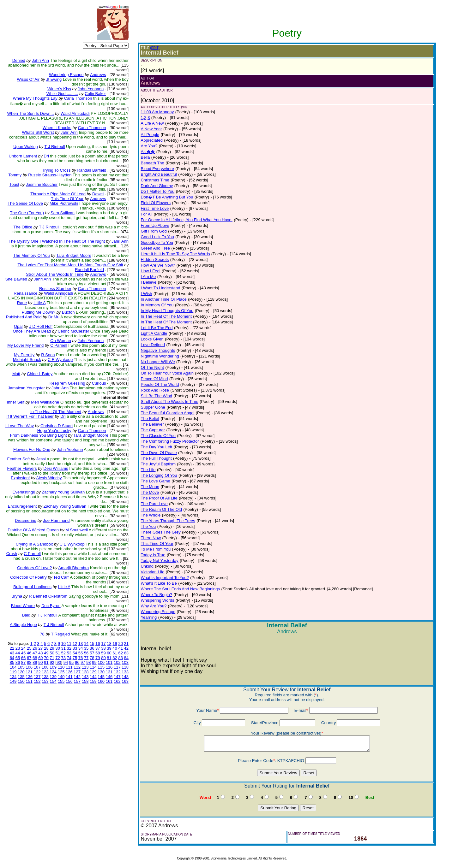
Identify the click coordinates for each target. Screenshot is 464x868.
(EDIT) (155, 48)
